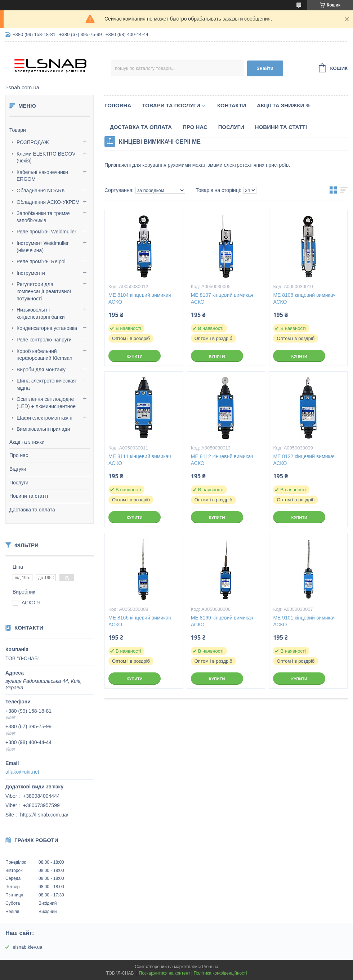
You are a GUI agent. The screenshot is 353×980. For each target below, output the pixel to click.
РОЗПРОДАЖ (33, 142)
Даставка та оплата (32, 510)
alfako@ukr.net (22, 772)
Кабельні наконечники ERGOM (42, 176)
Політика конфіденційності (220, 973)
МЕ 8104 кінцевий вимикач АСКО (140, 298)
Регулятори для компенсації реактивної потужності (44, 291)
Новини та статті (29, 496)
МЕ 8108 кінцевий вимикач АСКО (304, 298)
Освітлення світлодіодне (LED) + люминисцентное (46, 403)
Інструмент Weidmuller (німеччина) (43, 247)
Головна (118, 105)
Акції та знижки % (284, 105)
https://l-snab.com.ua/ (44, 815)
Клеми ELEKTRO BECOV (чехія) (46, 157)
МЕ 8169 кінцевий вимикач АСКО (222, 621)
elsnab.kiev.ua (27, 947)
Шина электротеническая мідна (46, 384)
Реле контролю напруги (44, 340)
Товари (18, 130)
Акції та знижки (27, 442)
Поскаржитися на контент (165, 973)
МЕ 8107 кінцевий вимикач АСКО (222, 298)
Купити (134, 356)
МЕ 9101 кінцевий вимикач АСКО (304, 621)
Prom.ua (210, 967)
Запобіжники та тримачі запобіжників (44, 217)
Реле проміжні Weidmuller (46, 232)
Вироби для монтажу (41, 370)
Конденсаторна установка (47, 328)
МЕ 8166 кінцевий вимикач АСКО (140, 621)
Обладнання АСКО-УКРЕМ (48, 202)
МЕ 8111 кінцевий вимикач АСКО (140, 460)
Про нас (19, 455)
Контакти (232, 105)
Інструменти (31, 273)
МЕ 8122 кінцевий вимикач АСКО (304, 460)
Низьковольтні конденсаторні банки (41, 313)
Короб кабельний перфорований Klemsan (44, 355)
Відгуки (18, 469)
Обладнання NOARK (41, 191)
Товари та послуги (171, 105)
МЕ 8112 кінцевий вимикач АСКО (222, 460)
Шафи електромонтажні (44, 418)
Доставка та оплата (141, 127)
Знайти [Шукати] (265, 68)
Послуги (19, 483)
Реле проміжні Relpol (41, 261)
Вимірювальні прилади (43, 429)
